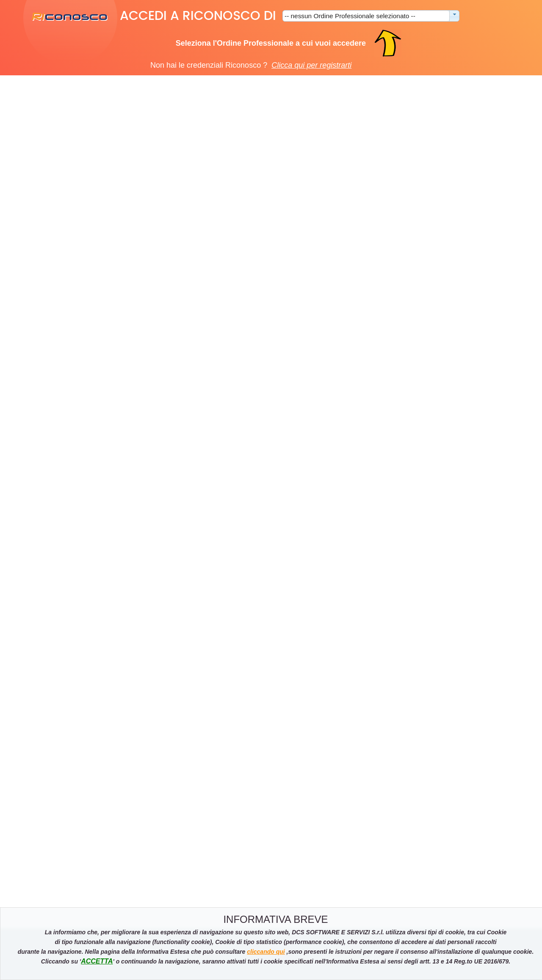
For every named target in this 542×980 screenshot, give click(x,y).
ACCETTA (97, 961)
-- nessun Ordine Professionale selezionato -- (350, 16)
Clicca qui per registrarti (311, 65)
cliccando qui (266, 952)
